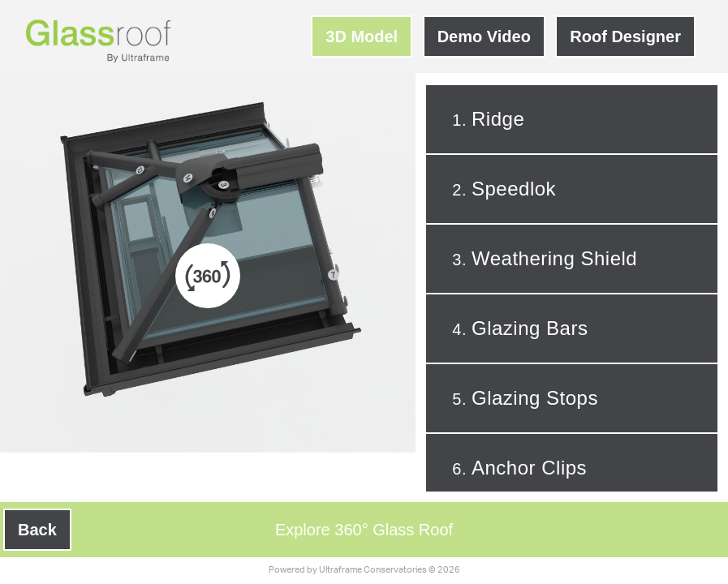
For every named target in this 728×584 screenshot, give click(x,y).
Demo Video (484, 36)
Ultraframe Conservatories (373, 570)
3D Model (362, 36)
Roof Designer (625, 36)
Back (37, 530)
